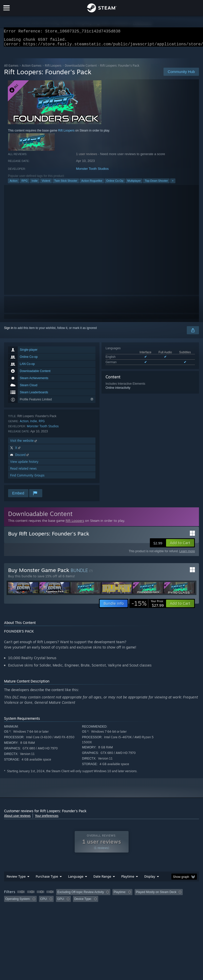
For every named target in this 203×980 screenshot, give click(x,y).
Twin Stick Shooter (66, 184)
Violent (46, 184)
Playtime (128, 879)
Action (14, 184)
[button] (180, 546)
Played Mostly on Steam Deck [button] (156, 895)
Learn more (187, 554)
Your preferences (47, 819)
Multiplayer (134, 184)
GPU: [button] (61, 902)
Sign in (9, 331)
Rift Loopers (53, 69)
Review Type (16, 879)
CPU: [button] (44, 902)
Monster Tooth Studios (92, 172)
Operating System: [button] (18, 902)
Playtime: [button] (120, 895)
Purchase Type (47, 879)
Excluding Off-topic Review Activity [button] (81, 895)
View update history (24, 465)
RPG (25, 184)
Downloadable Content (81, 69)
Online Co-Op (115, 184)
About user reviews (17, 819)
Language (76, 879)
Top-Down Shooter (156, 184)
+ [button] (173, 184)
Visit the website (24, 444)
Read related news (23, 471)
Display (150, 879)
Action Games (32, 69)
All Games (11, 69)
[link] (148, 606)
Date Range (102, 879)
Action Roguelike (92, 184)
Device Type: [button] (83, 902)
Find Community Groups (27, 478)
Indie (35, 184)
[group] (101, 899)
